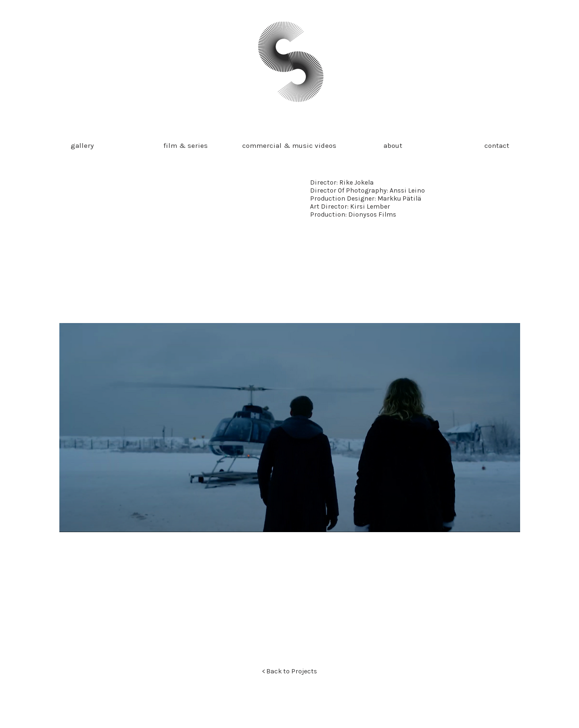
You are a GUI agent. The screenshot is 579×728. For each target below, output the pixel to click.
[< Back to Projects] (290, 671)
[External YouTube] (173, 244)
